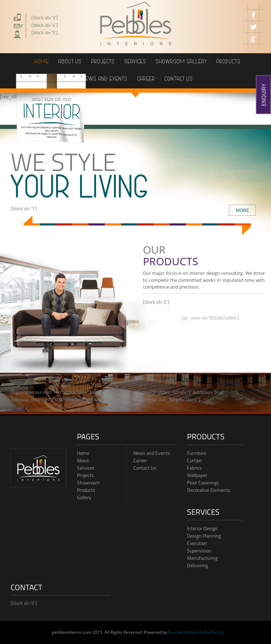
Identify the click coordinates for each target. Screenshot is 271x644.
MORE (242, 210)
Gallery (84, 497)
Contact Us (145, 468)
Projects (85, 475)
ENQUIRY (264, 95)
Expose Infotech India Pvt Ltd (196, 632)
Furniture (197, 453)
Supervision (199, 550)
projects (103, 62)
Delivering (197, 565)
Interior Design (202, 528)
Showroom (88, 482)
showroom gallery (182, 62)
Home (42, 62)
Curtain (195, 460)
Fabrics (194, 468)
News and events (105, 79)
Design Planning (204, 536)
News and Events (152, 453)
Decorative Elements (209, 490)
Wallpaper (197, 475)
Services (135, 62)
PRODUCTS (229, 62)
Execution (197, 543)
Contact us (179, 79)
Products (86, 490)
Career (140, 460)
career (146, 79)
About (83, 460)
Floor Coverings (203, 482)
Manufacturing (202, 558)
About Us (70, 62)
